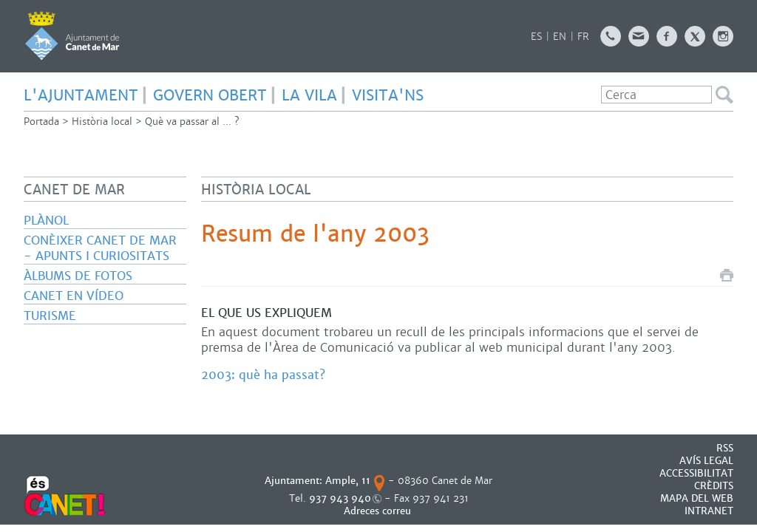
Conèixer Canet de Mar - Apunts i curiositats (100, 248)
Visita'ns (388, 95)
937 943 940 (340, 498)
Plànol (46, 221)
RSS (725, 448)
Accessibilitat (696, 473)
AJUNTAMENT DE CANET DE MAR (72, 35)
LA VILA (309, 95)
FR (583, 37)
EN (560, 37)
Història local (102, 122)
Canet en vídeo (74, 296)
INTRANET (709, 511)
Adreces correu (379, 511)
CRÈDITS (714, 486)
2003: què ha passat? (263, 375)
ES (536, 37)
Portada (41, 122)
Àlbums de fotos (78, 276)
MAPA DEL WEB (697, 498)
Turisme (50, 316)
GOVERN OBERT (210, 95)
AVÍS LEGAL (706, 461)
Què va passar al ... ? (192, 122)
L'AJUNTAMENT (81, 95)
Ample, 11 (348, 481)
